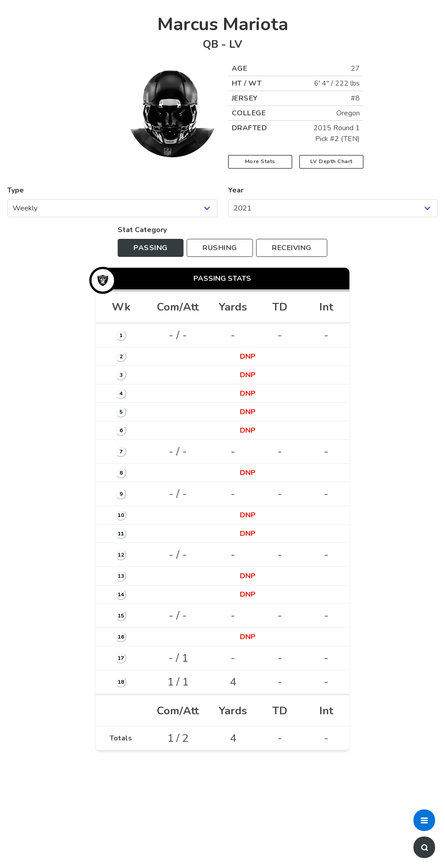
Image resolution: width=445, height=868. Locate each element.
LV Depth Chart (331, 161)
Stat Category (142, 230)
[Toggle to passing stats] (151, 248)
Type (16, 190)
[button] (424, 820)
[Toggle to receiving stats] (292, 248)
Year (236, 190)
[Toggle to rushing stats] (220, 248)
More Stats (260, 161)
